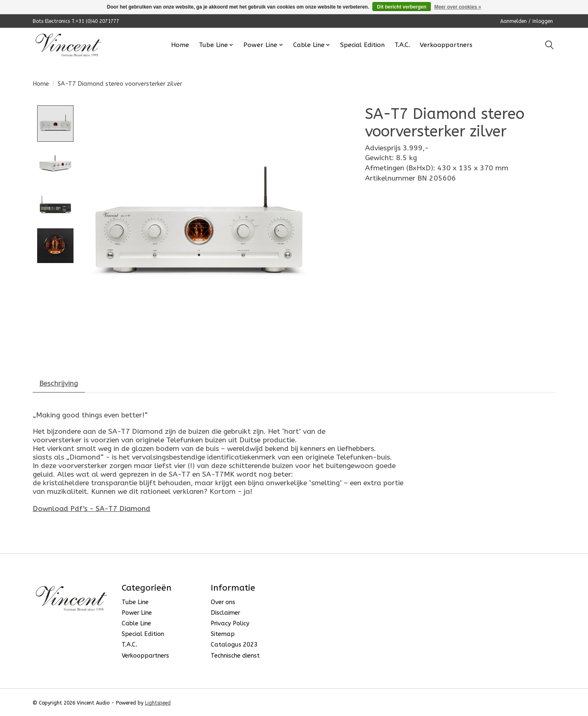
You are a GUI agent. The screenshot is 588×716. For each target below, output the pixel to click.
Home (180, 45)
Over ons (223, 602)
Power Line (137, 613)
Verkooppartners (446, 45)
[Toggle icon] (549, 45)
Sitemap (223, 635)
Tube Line (135, 602)
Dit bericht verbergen (402, 7)
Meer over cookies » (458, 7)
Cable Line (136, 623)
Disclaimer (225, 613)
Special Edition (362, 45)
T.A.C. (402, 45)
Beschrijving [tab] (59, 383)
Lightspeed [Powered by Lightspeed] (158, 703)
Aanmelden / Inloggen (527, 21)
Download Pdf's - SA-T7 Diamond (91, 509)
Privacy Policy (230, 623)
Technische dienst (235, 656)
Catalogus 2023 (234, 645)
